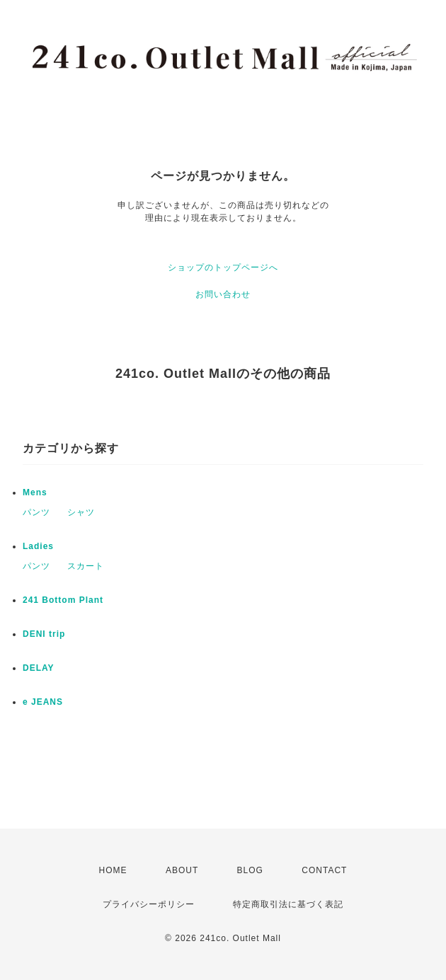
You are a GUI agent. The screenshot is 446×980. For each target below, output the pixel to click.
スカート (86, 566)
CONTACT (324, 870)
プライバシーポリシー (149, 904)
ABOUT (182, 870)
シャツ (81, 512)
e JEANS (43, 702)
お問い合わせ (223, 294)
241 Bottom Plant (63, 600)
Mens (35, 492)
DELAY (39, 668)
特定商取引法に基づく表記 (288, 904)
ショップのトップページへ (223, 267)
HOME (113, 870)
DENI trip (44, 634)
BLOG (250, 870)
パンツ (36, 512)
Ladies (38, 546)
